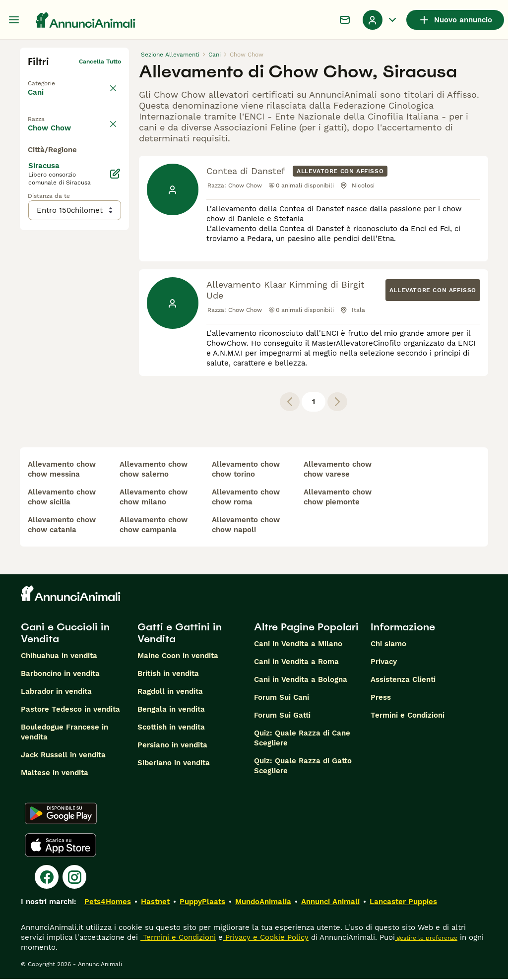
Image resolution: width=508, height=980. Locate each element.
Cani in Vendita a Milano (298, 645)
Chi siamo (388, 645)
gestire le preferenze (426, 939)
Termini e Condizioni (408, 716)
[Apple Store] (61, 846)
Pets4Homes (108, 903)
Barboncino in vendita (60, 674)
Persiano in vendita (172, 746)
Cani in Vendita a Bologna (301, 680)
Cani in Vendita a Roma (296, 663)
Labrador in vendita (56, 692)
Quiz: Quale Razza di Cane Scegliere (302, 739)
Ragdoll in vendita (170, 692)
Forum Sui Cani (282, 698)
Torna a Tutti (47, 77)
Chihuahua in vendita (59, 657)
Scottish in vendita (171, 728)
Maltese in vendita (55, 774)
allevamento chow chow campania (154, 526)
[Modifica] (115, 372)
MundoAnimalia (263, 903)
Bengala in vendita (171, 710)
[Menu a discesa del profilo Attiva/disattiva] (381, 20)
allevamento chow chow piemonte (338, 498)
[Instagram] (74, 878)
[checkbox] (34, 163)
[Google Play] (61, 814)
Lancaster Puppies (403, 903)
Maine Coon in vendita (178, 657)
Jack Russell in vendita (63, 756)
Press (381, 698)
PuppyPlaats (202, 903)
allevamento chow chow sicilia (62, 498)
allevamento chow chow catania (62, 526)
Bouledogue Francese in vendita (64, 733)
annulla (110, 116)
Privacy (384, 663)
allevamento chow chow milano (154, 498)
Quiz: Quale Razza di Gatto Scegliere (303, 767)
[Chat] (345, 20)
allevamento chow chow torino (246, 470)
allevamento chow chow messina (62, 470)
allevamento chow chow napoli (246, 526)
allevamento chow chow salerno (154, 470)
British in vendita (168, 674)
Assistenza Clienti (403, 680)
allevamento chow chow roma (246, 498)
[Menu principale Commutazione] (14, 20)
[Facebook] (47, 878)
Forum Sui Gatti (282, 716)
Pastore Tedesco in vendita (70, 710)
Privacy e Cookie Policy (266, 938)
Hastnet (155, 903)
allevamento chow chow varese (338, 470)
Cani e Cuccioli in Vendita (65, 634)
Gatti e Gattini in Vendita (180, 634)
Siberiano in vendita (174, 764)
